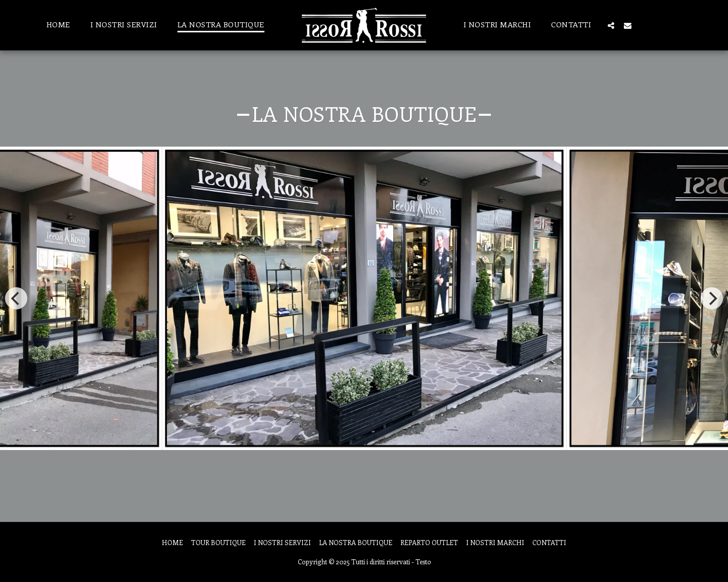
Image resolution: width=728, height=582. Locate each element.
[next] (712, 298)
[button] (611, 25)
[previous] (16, 298)
